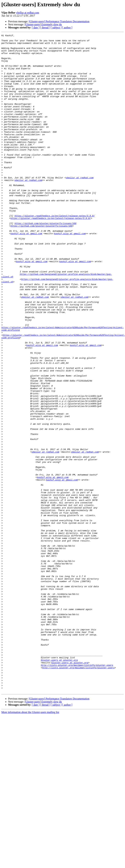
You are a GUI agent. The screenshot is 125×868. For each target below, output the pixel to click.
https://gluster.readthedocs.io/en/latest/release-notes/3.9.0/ (55, 252)
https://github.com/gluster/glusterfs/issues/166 (45, 261)
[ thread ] (45, 28)
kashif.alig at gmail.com (26, 274)
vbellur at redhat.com (27, 13)
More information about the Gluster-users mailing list (30, 844)
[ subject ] (56, 28)
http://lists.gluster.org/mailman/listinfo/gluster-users (77, 791)
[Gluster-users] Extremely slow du (43, 24)
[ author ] (67, 28)
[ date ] (36, 28)
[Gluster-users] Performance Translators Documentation (59, 21)
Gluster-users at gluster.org (59, 785)
